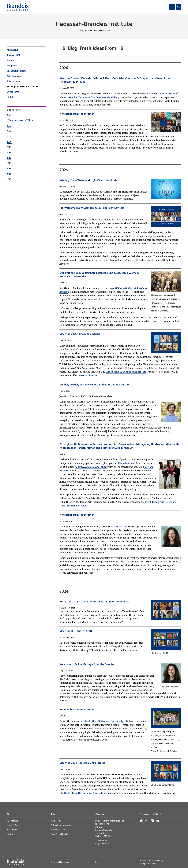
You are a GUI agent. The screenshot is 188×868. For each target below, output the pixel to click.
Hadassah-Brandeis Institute (94, 25)
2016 (9, 163)
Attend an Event (58, 830)
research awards (123, 527)
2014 (9, 174)
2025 (9, 115)
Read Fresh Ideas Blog (61, 834)
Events (10, 61)
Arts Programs (15, 76)
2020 (9, 142)
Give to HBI (56, 821)
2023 (9, 126)
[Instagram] (147, 821)
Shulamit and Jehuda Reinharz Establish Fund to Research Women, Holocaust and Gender (99, 275)
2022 (9, 131)
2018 (9, 153)
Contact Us (13, 92)
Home (81, 30)
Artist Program (13, 830)
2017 (9, 158)
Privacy (98, 862)
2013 (9, 179)
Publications (13, 82)
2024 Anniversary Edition (21, 120)
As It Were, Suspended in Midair (91, 467)
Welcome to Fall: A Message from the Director (87, 664)
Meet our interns (88, 375)
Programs (12, 66)
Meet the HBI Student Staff (76, 631)
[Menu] (172, 7)
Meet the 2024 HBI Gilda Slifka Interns (82, 763)
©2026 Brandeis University (152, 861)
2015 (9, 169)
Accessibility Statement (61, 862)
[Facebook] (141, 821)
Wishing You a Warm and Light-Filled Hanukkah (88, 180)
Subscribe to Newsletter (62, 825)
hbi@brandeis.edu (103, 844)
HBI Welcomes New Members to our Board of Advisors (92, 208)
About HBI (12, 50)
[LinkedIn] (152, 821)
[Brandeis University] (18, 7)
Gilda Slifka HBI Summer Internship (126, 372)
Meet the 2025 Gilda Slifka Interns (80, 334)
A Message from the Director (77, 114)
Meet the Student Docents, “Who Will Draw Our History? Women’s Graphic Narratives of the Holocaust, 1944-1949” (115, 80)
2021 (9, 136)
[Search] (179, 7)
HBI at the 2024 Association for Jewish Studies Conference (94, 602)
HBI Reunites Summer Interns (77, 710)
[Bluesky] (158, 821)
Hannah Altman (127, 463)
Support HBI (13, 55)
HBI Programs (12, 821)
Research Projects (17, 71)
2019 (9, 147)
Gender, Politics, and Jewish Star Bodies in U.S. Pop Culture (94, 385)
